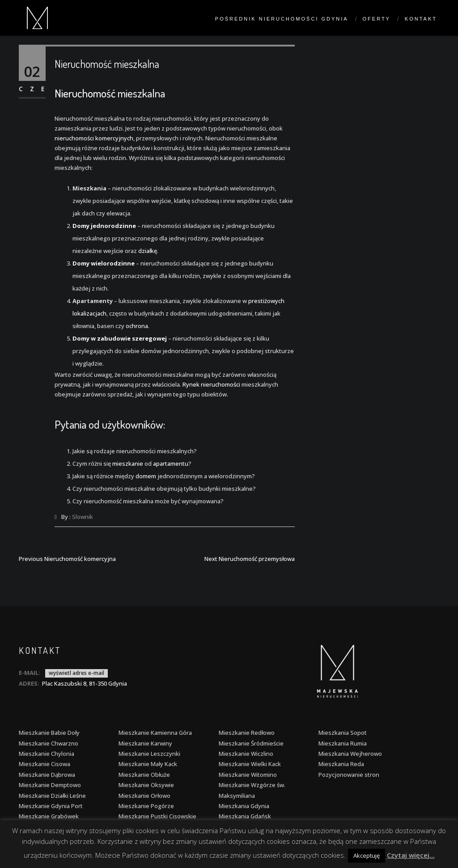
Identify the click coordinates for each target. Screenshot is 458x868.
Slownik (83, 517)
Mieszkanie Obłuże (144, 775)
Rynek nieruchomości (211, 384)
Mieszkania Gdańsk (245, 816)
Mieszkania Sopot (343, 733)
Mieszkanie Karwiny (145, 743)
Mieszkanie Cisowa (45, 764)
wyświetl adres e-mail (76, 673)
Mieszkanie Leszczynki (149, 754)
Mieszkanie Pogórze (146, 806)
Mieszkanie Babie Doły (49, 733)
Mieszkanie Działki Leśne (52, 796)
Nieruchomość (85, 93)
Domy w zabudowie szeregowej (120, 338)
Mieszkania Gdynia (244, 806)
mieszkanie (128, 463)
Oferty (377, 19)
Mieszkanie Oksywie (146, 785)
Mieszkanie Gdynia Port (51, 806)
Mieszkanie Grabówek (49, 816)
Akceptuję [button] (367, 855)
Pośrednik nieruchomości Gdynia (282, 19)
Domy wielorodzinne (104, 263)
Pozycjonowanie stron (349, 775)
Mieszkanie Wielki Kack (250, 764)
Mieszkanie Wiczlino (246, 754)
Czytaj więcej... (411, 855)
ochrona (137, 326)
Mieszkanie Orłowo (144, 796)
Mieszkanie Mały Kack (148, 764)
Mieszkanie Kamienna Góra (155, 733)
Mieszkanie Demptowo (50, 785)
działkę (148, 251)
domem (146, 476)
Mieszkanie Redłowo (247, 733)
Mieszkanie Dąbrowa (47, 775)
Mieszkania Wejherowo (350, 754)
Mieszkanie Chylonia (47, 754)
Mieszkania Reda (341, 764)
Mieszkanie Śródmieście (251, 743)
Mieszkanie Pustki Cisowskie (157, 816)
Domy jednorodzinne (104, 226)
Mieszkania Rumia (343, 743)
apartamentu (171, 463)
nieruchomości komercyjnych (94, 138)
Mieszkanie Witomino (248, 775)
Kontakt (421, 19)
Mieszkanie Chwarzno (49, 743)
